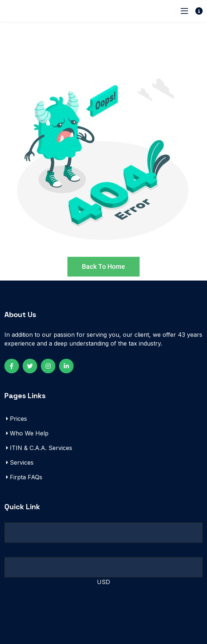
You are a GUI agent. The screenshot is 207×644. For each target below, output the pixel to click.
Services (22, 462)
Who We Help (29, 433)
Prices (18, 419)
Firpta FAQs (26, 477)
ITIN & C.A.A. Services (41, 448)
